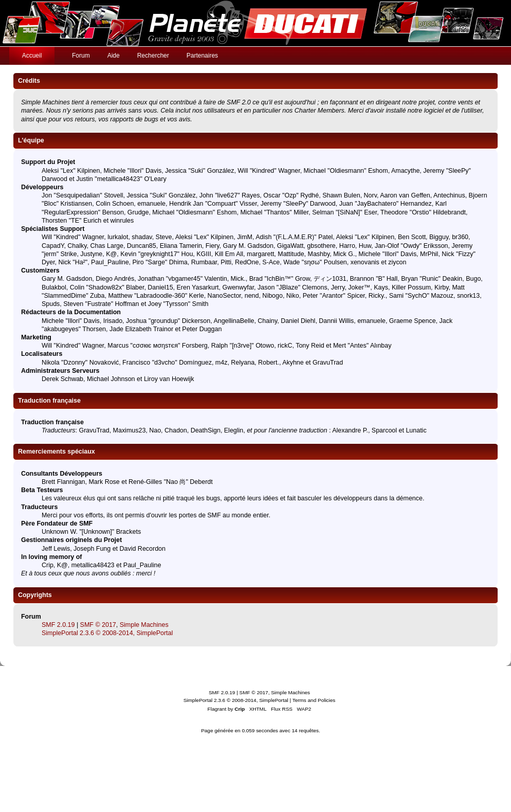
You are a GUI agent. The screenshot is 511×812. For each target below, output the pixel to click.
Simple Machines (144, 625)
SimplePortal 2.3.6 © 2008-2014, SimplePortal (107, 633)
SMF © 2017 (98, 625)
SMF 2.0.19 (58, 625)
